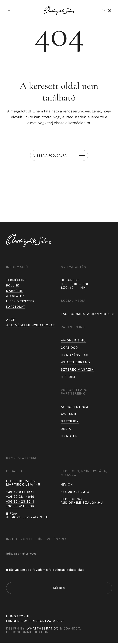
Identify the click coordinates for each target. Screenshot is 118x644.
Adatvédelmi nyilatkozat (30, 327)
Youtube (107, 314)
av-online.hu (73, 340)
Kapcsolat (16, 308)
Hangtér (69, 436)
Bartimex (70, 421)
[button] (9, 11)
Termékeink (17, 280)
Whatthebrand (75, 362)
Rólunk (13, 286)
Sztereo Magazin (77, 369)
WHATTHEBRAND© (43, 630)
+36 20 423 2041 (20, 501)
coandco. (70, 348)
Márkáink (15, 291)
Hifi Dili (68, 377)
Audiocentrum (75, 407)
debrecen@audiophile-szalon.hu (82, 501)
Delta (66, 429)
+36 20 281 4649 (20, 497)
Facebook (70, 314)
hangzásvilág (75, 355)
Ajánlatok (16, 297)
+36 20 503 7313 (75, 492)
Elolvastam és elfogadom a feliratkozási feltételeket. (47, 570)
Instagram (89, 314)
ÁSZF (11, 321)
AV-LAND (68, 414)
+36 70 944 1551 (20, 492)
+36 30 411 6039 (20, 506)
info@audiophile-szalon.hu (27, 515)
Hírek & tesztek (21, 302)
